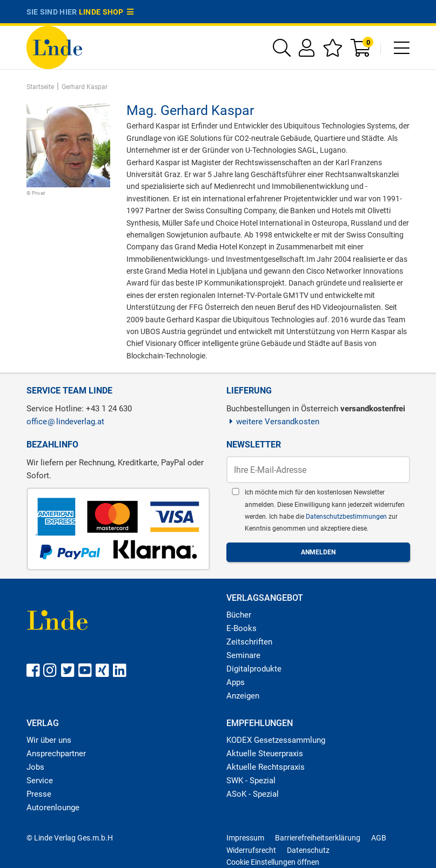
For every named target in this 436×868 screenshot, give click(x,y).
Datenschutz (308, 850)
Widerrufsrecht (251, 850)
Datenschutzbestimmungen (347, 517)
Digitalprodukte (254, 669)
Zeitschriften (249, 642)
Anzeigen (243, 696)
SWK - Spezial (251, 781)
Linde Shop (106, 12)
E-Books (242, 628)
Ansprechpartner (56, 754)
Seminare (243, 655)
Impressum (245, 838)
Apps (236, 682)
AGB (379, 838)
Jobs (35, 767)
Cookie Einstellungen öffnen (273, 862)
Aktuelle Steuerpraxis (265, 754)
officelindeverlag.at (65, 422)
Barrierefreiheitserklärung (318, 838)
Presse (39, 794)
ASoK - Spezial (253, 794)
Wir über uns (49, 740)
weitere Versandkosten (273, 422)
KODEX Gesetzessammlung (276, 740)
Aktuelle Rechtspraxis (266, 767)
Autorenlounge (53, 808)
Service (40, 781)
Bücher (239, 615)
